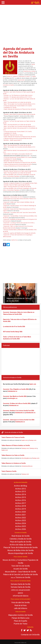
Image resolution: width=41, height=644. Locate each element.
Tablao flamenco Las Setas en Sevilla (13, 455)
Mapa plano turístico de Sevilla (20, 615)
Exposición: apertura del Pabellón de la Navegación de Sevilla (20, 233)
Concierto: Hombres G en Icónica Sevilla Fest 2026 (19, 411)
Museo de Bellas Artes (11, 175)
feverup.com (33, 440)
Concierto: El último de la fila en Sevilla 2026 (17, 403)
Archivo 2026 (21, 529)
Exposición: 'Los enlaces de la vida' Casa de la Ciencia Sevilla (20, 213)
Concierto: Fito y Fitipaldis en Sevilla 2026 (16, 389)
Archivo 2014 (21, 494)
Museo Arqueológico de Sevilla (20, 553)
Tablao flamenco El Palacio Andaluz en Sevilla (16, 445)
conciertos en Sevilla (8, 85)
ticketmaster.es (12, 391)
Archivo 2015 (21, 497)
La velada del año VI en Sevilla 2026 (14, 327)
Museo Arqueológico (24, 175)
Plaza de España (20, 621)
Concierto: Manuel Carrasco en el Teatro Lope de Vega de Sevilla (20, 171)
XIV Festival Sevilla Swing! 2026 (13, 332)
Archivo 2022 (21, 518)
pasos (20, 593)
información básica (21, 596)
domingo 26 (22, 76)
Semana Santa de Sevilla (20, 584)
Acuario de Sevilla (20, 569)
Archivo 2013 (21, 491)
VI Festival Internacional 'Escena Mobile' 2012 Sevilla (18, 106)
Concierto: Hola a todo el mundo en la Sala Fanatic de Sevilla (19, 114)
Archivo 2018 (21, 506)
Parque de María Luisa (20, 618)
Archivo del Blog (20, 486)
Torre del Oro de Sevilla (20, 566)
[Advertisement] (19, 25)
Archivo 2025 (21, 526)
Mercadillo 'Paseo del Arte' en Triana (13, 135)
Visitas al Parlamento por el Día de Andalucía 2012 (17, 166)
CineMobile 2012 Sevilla (10, 107)
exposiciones (21, 80)
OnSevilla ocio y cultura (29, 71)
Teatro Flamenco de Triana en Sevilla (13, 437)
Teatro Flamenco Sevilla (9, 471)
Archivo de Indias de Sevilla (20, 545)
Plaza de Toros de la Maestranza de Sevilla (20, 547)
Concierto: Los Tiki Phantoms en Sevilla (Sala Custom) (18, 95)
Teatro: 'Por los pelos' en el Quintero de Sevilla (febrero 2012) (19, 104)
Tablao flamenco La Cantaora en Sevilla (14, 463)
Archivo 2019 (21, 509)
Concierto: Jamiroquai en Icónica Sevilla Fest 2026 (19, 420)
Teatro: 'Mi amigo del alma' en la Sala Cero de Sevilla (17, 102)
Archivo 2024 (21, 523)
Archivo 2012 (21, 489)
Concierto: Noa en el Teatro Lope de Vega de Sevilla (17, 185)
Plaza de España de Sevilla (21, 542)
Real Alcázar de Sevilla (21, 536)
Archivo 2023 (21, 520)
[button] (4, 293)
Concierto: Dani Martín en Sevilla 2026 (15, 396)
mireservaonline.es (27, 466)
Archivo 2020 (21, 512)
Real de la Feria (20, 605)
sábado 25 (16, 76)
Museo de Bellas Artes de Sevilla (20, 550)
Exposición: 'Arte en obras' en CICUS (13, 197)
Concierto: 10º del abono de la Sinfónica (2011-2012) (18, 97)
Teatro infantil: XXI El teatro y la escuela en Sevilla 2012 (18, 154)
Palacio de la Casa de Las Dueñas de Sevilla (20, 574)
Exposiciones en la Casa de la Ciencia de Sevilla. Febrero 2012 (20, 199)
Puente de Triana (20, 624)
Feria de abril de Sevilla (21, 602)
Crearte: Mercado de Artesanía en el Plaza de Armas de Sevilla (20, 109)
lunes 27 (29, 76)
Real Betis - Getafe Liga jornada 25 (13, 140)
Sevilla (33, 64)
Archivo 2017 (21, 503)
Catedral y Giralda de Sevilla (21, 539)
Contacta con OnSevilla (30, 635)
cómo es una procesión (20, 590)
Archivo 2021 (21, 515)
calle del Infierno (21, 608)
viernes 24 (10, 76)
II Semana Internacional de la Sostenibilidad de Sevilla (18, 139)
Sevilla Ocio (14, 240)
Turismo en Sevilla (23, 577)
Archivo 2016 (21, 500)
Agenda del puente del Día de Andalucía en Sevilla (19, 52)
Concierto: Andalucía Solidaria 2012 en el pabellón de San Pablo (20, 183)
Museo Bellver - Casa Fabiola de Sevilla (20, 572)
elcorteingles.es (26, 458)
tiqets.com (25, 440)
